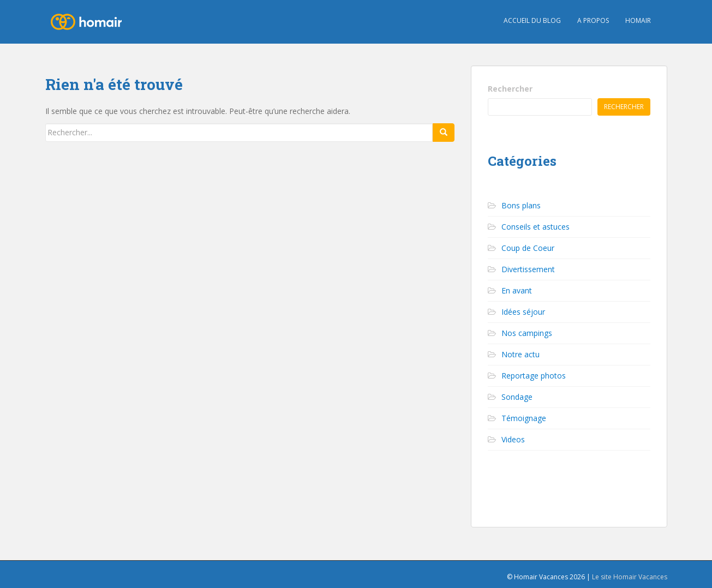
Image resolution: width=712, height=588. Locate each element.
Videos (513, 439)
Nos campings (527, 333)
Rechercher (510, 89)
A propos (593, 20)
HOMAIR (638, 20)
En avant (517, 290)
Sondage (517, 397)
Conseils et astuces (536, 227)
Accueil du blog (532, 20)
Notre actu (520, 354)
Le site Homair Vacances (630, 577)
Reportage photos (534, 376)
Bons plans (521, 205)
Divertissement (528, 269)
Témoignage (524, 418)
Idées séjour (523, 312)
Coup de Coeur (528, 248)
